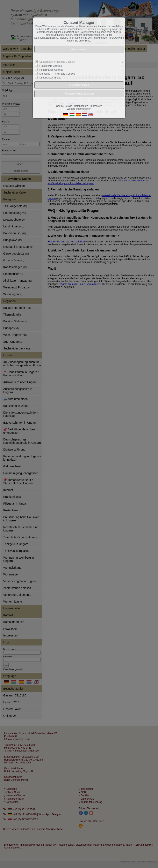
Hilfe (88, 41)
